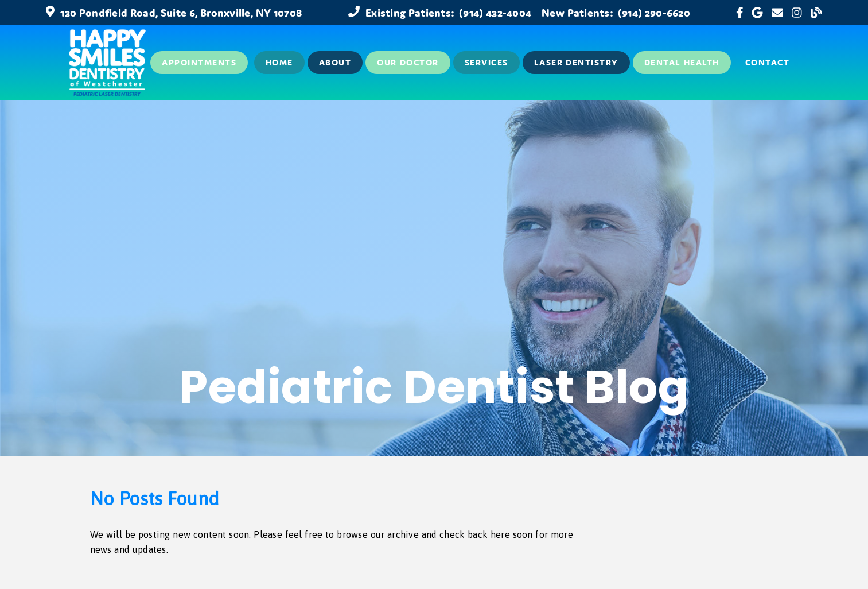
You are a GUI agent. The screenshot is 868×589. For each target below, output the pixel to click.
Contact (768, 62)
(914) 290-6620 (654, 13)
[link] (740, 13)
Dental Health (682, 62)
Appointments (199, 62)
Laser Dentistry (576, 62)
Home (279, 62)
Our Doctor (408, 62)
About (335, 62)
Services (486, 62)
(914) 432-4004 (495, 13)
